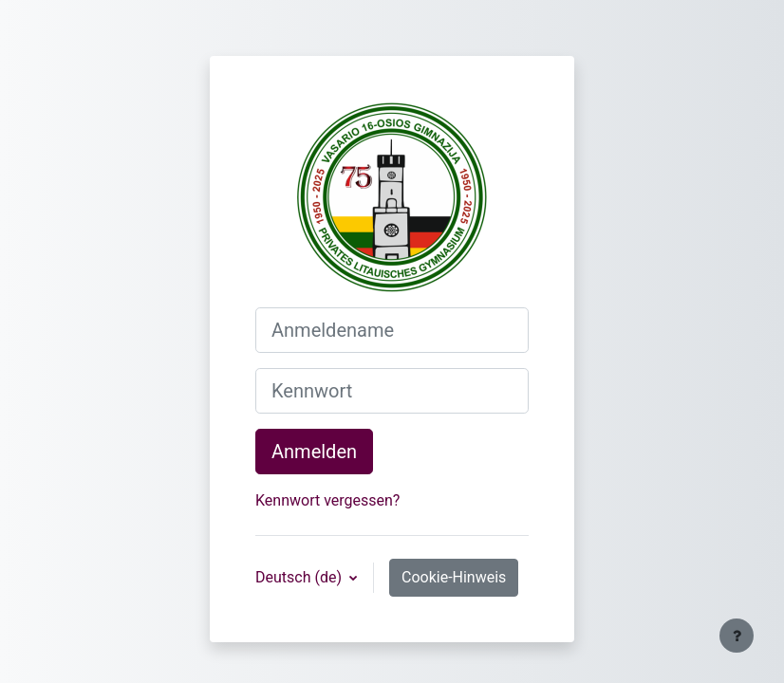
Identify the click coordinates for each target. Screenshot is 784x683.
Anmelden (314, 452)
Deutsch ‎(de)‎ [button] (300, 577)
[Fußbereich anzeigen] (737, 636)
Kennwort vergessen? (327, 500)
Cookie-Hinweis (454, 577)
